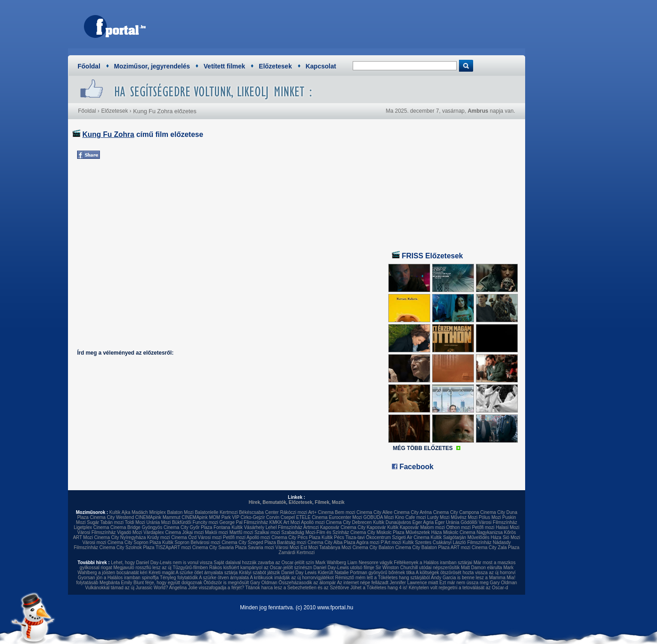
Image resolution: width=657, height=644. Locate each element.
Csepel (288, 517)
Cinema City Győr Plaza (188, 527)
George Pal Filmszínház (244, 522)
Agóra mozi (368, 542)
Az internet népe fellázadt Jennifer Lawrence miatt (387, 583)
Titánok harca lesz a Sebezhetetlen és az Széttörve (297, 588)
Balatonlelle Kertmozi (216, 512)
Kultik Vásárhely (248, 527)
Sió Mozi (511, 537)
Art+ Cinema (321, 512)
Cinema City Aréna (413, 512)
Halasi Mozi (508, 527)
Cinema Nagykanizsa (481, 532)
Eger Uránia (447, 522)
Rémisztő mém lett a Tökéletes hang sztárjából (382, 578)
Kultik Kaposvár (403, 527)
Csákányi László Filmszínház (462, 542)
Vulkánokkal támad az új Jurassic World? (126, 588)
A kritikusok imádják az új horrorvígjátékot (292, 578)
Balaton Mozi (180, 512)
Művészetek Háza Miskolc (432, 532)
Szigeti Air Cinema (411, 537)
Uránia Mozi (159, 522)
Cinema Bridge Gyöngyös (136, 527)
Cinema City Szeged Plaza (249, 542)
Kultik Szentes (417, 542)
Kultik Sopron (176, 542)
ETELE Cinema (312, 517)
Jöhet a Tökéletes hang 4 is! (379, 588)
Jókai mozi (193, 532)
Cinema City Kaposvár (363, 527)
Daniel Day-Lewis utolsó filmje (344, 568)
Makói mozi (216, 532)
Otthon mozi (459, 527)
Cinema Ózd (184, 537)
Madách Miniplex (149, 512)
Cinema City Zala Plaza (495, 547)
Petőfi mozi (483, 527)
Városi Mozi (287, 547)
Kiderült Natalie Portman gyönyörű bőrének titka (366, 573)
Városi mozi (210, 537)
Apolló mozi (313, 522)
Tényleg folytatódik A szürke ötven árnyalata (204, 578)
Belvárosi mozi (206, 542)
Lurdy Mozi (438, 517)
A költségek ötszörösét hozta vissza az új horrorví (466, 573)
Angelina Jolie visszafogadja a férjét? (206, 588)
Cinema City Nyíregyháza (120, 537)
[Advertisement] (354, 25)
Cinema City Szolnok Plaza (127, 547)
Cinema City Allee (374, 512)
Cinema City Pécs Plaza (296, 537)
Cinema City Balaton (373, 547)
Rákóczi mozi (294, 512)
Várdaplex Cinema (162, 532)
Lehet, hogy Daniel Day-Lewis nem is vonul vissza (162, 563)
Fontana (222, 527)
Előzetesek (275, 66)
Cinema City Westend (112, 517)
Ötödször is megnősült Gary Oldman (240, 583)
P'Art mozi (391, 542)
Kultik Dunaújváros (392, 522)
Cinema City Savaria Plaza (219, 547)
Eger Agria (423, 522)
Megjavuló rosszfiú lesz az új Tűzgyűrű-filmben (161, 568)
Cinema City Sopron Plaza (134, 542)
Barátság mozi (292, 542)
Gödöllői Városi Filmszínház (489, 522)
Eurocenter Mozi (346, 517)
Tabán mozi (112, 522)
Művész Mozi (464, 517)
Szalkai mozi (267, 532)
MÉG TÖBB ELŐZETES (423, 448)
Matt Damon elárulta (481, 568)
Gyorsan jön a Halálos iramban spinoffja (118, 578)
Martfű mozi (241, 532)
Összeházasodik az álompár (308, 583)
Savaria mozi (261, 547)
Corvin (273, 517)
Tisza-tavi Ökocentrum (368, 537)
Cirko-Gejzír (253, 517)
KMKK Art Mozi (284, 522)
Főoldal (89, 66)
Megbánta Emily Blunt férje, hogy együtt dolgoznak (151, 583)
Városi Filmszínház (96, 532)
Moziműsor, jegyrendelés (152, 66)
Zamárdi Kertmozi (297, 552)
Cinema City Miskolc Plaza (377, 532)
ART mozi (461, 547)
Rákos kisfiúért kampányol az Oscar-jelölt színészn (261, 568)
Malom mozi (433, 527)
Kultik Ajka (120, 512)
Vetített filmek (224, 66)
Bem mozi (345, 512)
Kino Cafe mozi (411, 517)
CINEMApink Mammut (158, 517)
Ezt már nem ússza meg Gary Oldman (478, 583)
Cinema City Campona (456, 512)
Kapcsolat (321, 66)
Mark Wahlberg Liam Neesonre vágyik (354, 563)
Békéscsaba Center (259, 512)
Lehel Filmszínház (284, 527)
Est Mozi (309, 547)
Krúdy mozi (158, 537)
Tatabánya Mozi (335, 547)
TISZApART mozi (173, 547)
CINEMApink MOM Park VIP (211, 517)
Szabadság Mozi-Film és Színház (315, 532)
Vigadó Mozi (130, 532)
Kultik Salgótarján (448, 537)
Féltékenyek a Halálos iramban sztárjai (433, 563)
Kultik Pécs (333, 537)
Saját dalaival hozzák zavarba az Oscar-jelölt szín (264, 563)
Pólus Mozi (490, 517)
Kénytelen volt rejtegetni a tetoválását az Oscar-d (459, 588)
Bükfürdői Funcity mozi (195, 522)
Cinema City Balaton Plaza (422, 547)
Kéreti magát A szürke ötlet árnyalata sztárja (193, 573)
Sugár (93, 522)
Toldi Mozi (135, 522)
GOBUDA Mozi (378, 517)
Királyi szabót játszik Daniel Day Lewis (278, 573)
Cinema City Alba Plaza (331, 542)
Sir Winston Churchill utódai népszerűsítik (418, 568)
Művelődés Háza (484, 537)
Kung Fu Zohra (108, 134)
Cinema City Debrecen (349, 522)
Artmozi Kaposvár (321, 527)
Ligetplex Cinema (91, 527)
